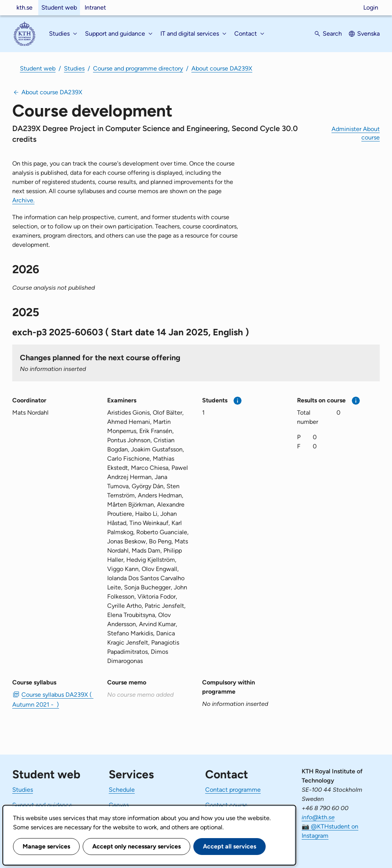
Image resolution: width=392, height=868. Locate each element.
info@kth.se (318, 817)
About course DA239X (222, 68)
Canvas (119, 805)
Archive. (23, 200)
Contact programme (233, 790)
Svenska (368, 34)
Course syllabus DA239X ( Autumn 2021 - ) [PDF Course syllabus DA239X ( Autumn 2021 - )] (53, 699)
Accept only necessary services (136, 846)
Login (371, 7)
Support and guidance (42, 805)
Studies (74, 68)
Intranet (95, 7)
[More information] (238, 401)
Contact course (226, 805)
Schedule (122, 790)
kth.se (24, 7)
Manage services (46, 846)
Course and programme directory (138, 68)
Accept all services (229, 846)
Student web (59, 7)
